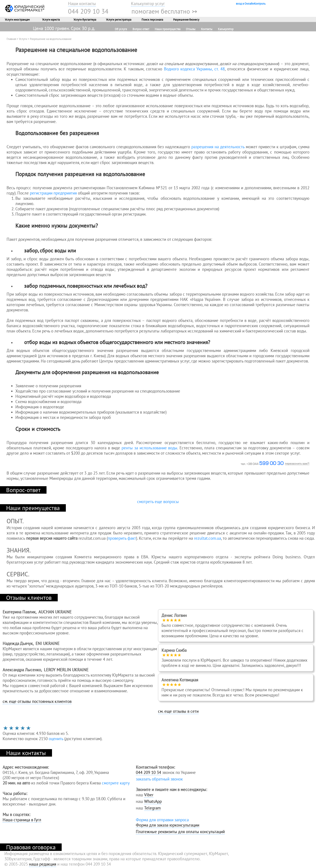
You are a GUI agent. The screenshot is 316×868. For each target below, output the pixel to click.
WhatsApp (153, 801)
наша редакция (43, 864)
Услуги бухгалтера (85, 20)
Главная (11, 39)
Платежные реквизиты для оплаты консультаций (180, 832)
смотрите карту (116, 783)
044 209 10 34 (88, 11)
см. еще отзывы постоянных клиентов (37, 701)
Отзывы (191, 29)
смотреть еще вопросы (158, 502)
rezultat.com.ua (207, 538)
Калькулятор (226, 29)
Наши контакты (82, 4)
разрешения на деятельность (218, 147)
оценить (56, 739)
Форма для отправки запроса (162, 820)
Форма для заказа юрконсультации (168, 825)
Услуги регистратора (119, 20)
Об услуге (121, 29)
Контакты (207, 29)
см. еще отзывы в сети (178, 711)
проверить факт (122, 538)
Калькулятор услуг (148, 4)
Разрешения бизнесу (186, 20)
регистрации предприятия (53, 193)
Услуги (23, 39)
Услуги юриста (51, 20)
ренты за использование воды (150, 448)
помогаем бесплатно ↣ (164, 11)
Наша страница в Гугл (22, 820)
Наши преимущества (168, 29)
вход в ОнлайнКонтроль (251, 4)
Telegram (152, 808)
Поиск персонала (152, 20)
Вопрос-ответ (141, 29)
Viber (149, 795)
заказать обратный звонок (159, 779)
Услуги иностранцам (17, 20)
